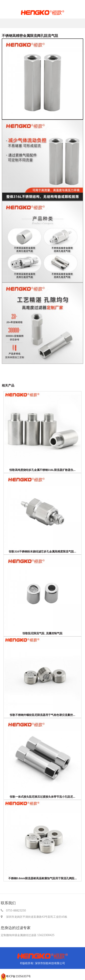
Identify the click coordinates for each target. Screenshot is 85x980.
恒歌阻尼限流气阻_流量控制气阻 (42, 633)
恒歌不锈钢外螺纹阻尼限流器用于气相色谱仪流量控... (42, 715)
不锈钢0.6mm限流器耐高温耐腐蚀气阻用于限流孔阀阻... (42, 878)
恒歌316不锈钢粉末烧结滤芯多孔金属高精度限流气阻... (42, 551)
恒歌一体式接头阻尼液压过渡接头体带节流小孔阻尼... (42, 797)
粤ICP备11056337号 (18, 976)
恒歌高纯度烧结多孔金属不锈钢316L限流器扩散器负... (42, 470)
